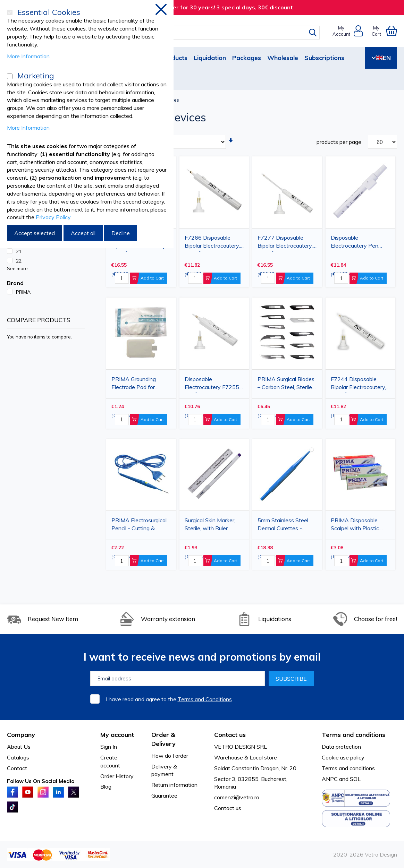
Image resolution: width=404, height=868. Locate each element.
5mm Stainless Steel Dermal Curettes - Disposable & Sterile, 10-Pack (283, 526)
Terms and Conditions (205, 699)
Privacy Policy (53, 217)
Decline (121, 233)
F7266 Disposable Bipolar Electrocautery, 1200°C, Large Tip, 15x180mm (212, 243)
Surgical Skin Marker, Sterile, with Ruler (210, 524)
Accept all (83, 233)
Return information (174, 785)
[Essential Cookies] (10, 12)
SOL (355, 779)
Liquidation (210, 58)
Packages (247, 58)
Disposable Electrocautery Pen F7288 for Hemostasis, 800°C (359, 243)
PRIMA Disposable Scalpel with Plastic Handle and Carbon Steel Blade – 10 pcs (356, 526)
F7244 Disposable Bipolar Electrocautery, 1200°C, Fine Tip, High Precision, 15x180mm (359, 384)
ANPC (330, 779)
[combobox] (208, 33)
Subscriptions (324, 58)
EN (381, 58)
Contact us (228, 808)
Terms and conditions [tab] (353, 735)
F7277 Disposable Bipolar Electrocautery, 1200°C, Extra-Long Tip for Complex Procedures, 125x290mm (285, 243)
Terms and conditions (348, 768)
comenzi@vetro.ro (237, 797)
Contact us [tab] (230, 735)
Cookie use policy (343, 757)
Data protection (341, 747)
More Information (28, 56)
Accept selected (35, 233)
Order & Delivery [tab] (163, 739)
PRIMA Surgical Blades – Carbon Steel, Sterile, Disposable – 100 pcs (286, 384)
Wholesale (283, 58)
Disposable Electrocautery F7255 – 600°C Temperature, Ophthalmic (214, 384)
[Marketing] (10, 76)
